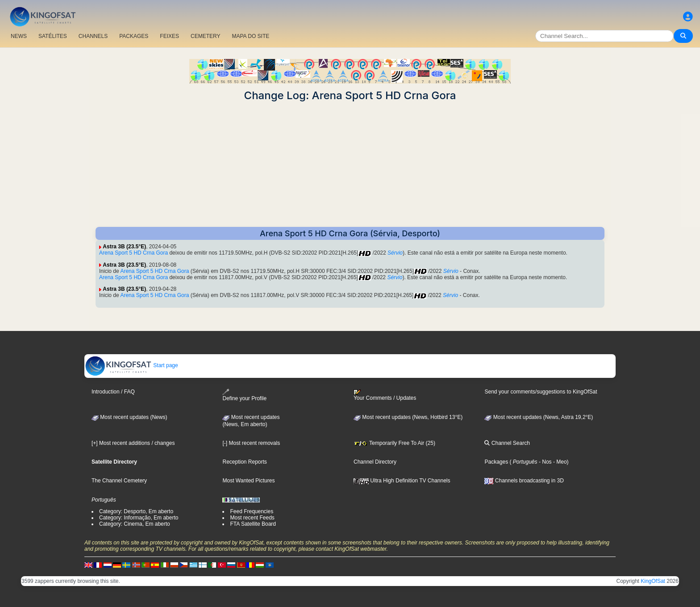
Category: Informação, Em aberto (139, 518)
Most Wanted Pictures (248, 481)
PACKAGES (134, 36)
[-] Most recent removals (251, 443)
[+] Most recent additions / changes (133, 443)
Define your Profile (244, 395)
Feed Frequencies (252, 511)
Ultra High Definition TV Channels (402, 481)
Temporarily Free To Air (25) (394, 443)
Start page (131, 365)
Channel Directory (375, 462)
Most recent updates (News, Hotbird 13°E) (408, 417)
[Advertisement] (350, 164)
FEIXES (169, 36)
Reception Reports (244, 462)
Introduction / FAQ (113, 392)
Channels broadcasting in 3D (524, 481)
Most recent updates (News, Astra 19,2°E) (539, 417)
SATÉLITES (53, 36)
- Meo (559, 462)
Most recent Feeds (252, 518)
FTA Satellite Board (253, 524)
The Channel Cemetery (119, 481)
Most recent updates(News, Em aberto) (251, 421)
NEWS (19, 36)
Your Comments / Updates (385, 395)
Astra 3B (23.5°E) (124, 247)
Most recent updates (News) (129, 417)
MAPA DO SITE (250, 36)
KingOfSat (653, 581)
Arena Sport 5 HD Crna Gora (133, 253)
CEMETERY (205, 36)
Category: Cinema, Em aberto (135, 524)
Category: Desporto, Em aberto (136, 511)
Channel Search (507, 443)
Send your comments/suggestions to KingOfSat (541, 392)
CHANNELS (93, 36)
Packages (496, 462)
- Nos (545, 462)
